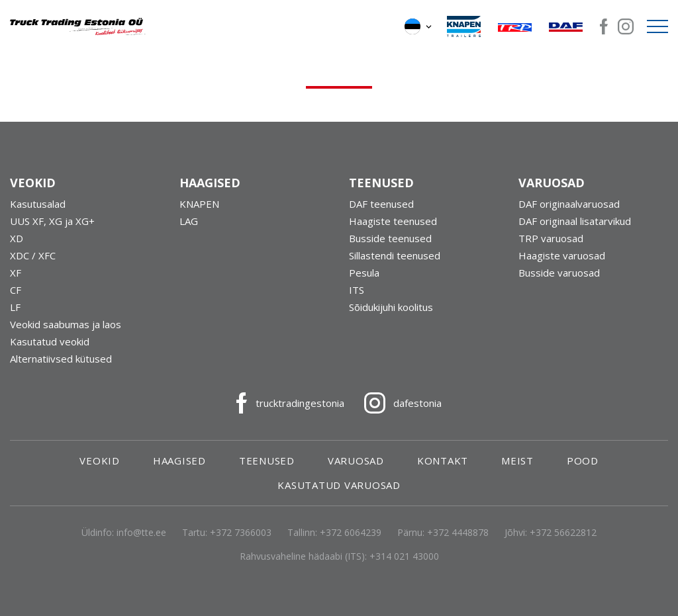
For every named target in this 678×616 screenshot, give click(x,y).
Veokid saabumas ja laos (66, 324)
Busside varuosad (559, 273)
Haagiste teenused (393, 221)
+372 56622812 (563, 532)
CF (16, 290)
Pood (583, 461)
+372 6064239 (351, 532)
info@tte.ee (141, 532)
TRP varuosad (551, 238)
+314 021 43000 (404, 556)
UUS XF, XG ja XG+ (52, 221)
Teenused (267, 461)
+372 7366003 (241, 532)
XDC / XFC (33, 255)
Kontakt (443, 461)
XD (17, 238)
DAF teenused (381, 204)
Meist (517, 461)
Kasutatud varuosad (339, 485)
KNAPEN (199, 204)
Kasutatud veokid (50, 341)
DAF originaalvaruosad (569, 204)
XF (16, 273)
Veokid (100, 461)
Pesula (364, 273)
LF (15, 307)
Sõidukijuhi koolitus (391, 307)
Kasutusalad (38, 204)
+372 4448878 (458, 532)
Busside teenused (390, 238)
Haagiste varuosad (562, 255)
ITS (357, 290)
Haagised (179, 461)
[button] (419, 26)
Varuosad (356, 461)
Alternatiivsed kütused (61, 359)
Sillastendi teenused (395, 255)
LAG (189, 221)
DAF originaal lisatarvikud (575, 221)
